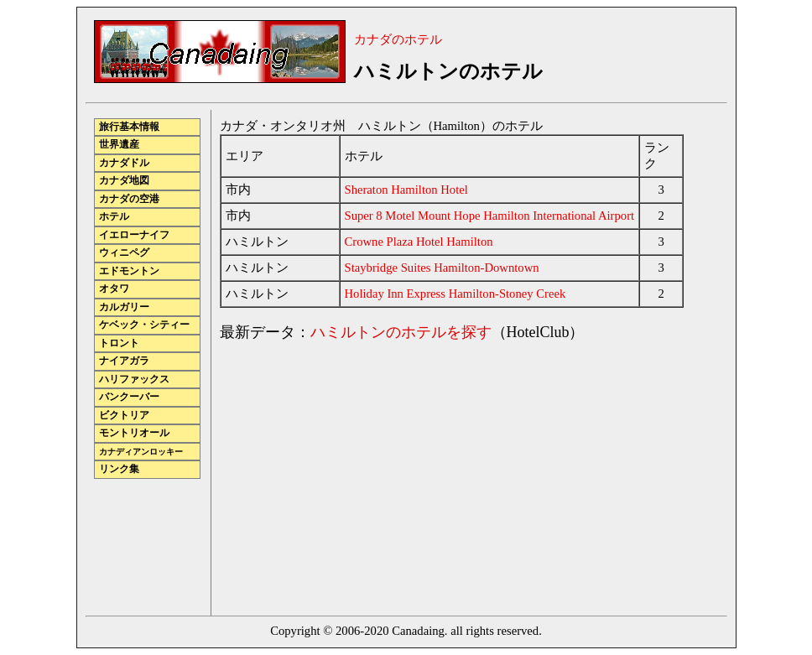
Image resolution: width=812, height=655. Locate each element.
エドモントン (129, 271)
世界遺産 (119, 145)
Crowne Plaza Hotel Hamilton (419, 242)
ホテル (114, 217)
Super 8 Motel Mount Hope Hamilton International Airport (490, 216)
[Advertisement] (361, 474)
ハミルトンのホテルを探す (401, 332)
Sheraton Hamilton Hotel (406, 190)
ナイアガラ (124, 361)
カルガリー (124, 307)
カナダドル (124, 163)
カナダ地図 (124, 181)
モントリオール (134, 433)
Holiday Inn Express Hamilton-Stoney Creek (455, 294)
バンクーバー (129, 397)
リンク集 (119, 469)
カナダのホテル (398, 39)
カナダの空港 (129, 199)
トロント (119, 343)
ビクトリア (124, 416)
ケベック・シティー (144, 325)
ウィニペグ (124, 253)
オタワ (114, 289)
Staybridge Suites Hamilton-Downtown (442, 268)
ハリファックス (134, 379)
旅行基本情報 (129, 127)
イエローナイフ (134, 235)
